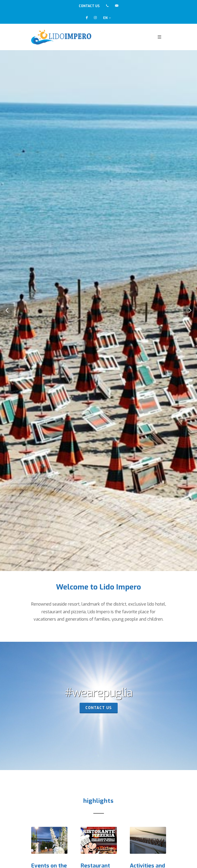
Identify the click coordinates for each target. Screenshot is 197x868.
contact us (99, 708)
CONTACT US (89, 6)
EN (107, 18)
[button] (7, 310)
